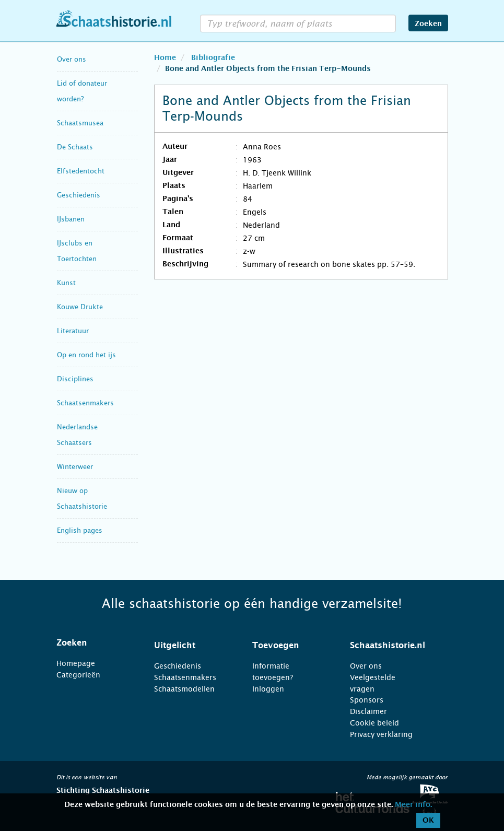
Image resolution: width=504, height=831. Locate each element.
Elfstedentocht (81, 171)
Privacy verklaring (381, 734)
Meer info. (413, 805)
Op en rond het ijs (86, 355)
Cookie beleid (374, 723)
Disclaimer (368, 711)
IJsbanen (71, 219)
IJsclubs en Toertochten (77, 251)
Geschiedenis (79, 195)
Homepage (76, 663)
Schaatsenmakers (85, 403)
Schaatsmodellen (184, 689)
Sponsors (367, 700)
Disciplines (75, 379)
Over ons (72, 59)
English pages (80, 530)
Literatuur (73, 331)
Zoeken (428, 24)
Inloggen (268, 689)
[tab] (92, 643)
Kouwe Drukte (80, 307)
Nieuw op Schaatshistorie (82, 499)
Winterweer (75, 467)
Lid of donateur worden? (82, 91)
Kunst (66, 283)
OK (428, 821)
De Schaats (75, 147)
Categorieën (78, 675)
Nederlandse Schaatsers (77, 435)
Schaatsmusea (80, 123)
